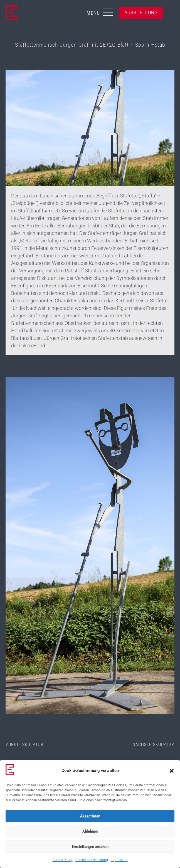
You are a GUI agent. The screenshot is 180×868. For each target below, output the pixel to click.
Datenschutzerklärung (92, 860)
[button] (172, 771)
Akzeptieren (90, 816)
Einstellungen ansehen (90, 847)
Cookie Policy (63, 860)
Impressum (119, 860)
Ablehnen (90, 831)
